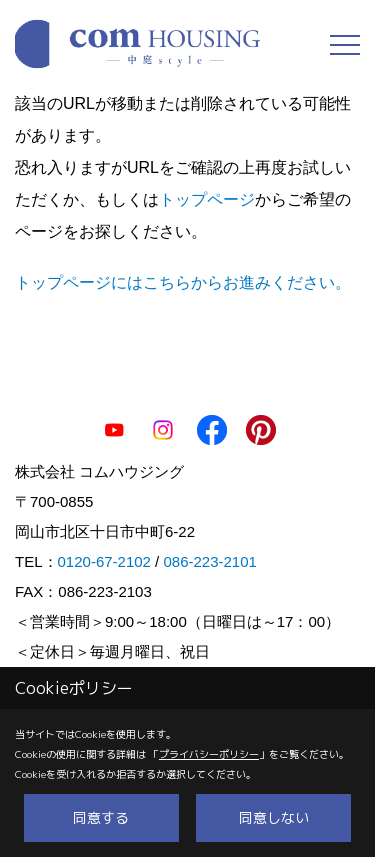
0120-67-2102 (104, 561)
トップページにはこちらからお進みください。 (183, 282)
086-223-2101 (209, 561)
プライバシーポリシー (209, 754)
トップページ (207, 199)
